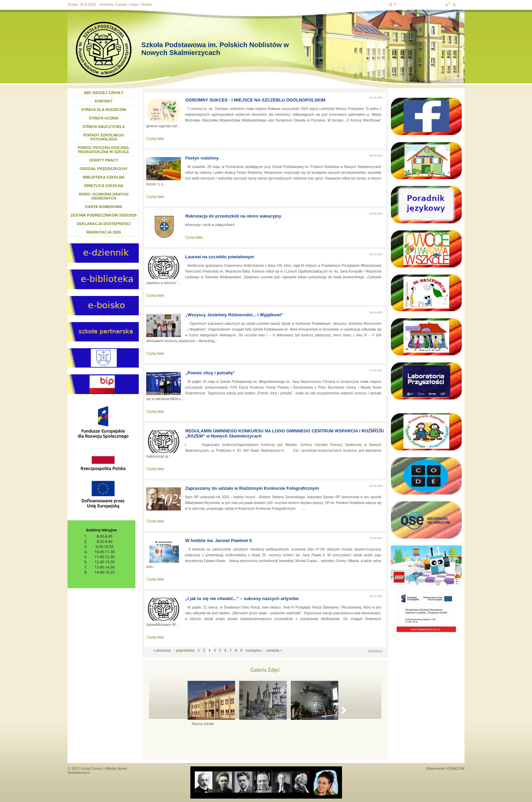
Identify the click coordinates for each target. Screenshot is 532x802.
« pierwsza (162, 650)
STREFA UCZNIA (104, 118)
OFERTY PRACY (104, 160)
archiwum (375, 651)
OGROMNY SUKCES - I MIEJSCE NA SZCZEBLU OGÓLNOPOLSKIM (255, 100)
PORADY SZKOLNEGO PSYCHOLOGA (104, 137)
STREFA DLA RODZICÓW (103, 110)
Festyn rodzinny (202, 158)
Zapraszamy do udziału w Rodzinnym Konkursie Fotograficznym (252, 488)
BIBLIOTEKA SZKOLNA (104, 177)
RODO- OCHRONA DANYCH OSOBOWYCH (103, 196)
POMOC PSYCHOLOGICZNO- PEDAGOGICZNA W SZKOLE (104, 150)
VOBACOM (455, 768)
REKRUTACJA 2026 (103, 232)
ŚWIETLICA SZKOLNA (103, 186)
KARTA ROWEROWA (104, 207)
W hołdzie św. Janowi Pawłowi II (218, 540)
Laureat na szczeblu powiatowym (220, 257)
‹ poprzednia (184, 650)
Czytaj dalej (155, 139)
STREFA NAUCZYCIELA (104, 127)
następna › (254, 650)
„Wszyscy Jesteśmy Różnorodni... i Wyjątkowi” (234, 315)
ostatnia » (274, 650)
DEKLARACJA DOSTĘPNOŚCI (104, 224)
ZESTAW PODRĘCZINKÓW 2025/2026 (104, 215)
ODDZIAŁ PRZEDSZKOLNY (104, 169)
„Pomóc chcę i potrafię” (210, 373)
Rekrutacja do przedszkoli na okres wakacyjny (233, 216)
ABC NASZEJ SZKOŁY (104, 93)
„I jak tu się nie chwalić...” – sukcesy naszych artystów (242, 599)
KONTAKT (104, 101)
